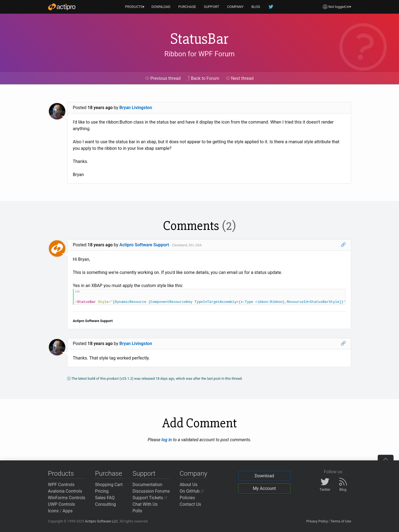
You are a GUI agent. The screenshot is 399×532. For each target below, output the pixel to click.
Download (264, 476)
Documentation (147, 485)
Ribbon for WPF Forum (199, 54)
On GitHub (192, 491)
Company (193, 473)
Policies (187, 498)
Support (144, 473)
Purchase (109, 473)
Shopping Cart (109, 485)
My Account (264, 488)
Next (240, 78)
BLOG (256, 7)
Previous (163, 78)
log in (167, 440)
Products (61, 473)
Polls (137, 511)
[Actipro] (62, 7)
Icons (53, 511)
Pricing (102, 491)
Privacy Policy (317, 521)
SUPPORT (212, 7)
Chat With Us (145, 504)
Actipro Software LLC (101, 521)
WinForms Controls (67, 498)
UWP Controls (62, 504)
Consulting (105, 504)
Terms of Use (341, 521)
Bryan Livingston (136, 108)
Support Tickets (150, 498)
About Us (189, 485)
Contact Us (190, 504)
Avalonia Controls (65, 491)
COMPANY (235, 7)
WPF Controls (61, 485)
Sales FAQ (105, 498)
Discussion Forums (151, 491)
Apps (68, 511)
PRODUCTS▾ (135, 7)
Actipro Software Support (144, 245)
